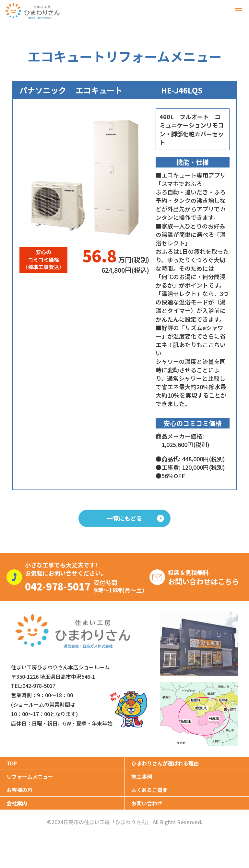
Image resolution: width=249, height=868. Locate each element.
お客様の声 (19, 790)
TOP (12, 763)
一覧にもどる (136, 518)
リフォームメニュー (30, 776)
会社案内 (17, 803)
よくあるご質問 (149, 790)
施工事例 (142, 776)
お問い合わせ (147, 803)
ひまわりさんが (165, 763)
